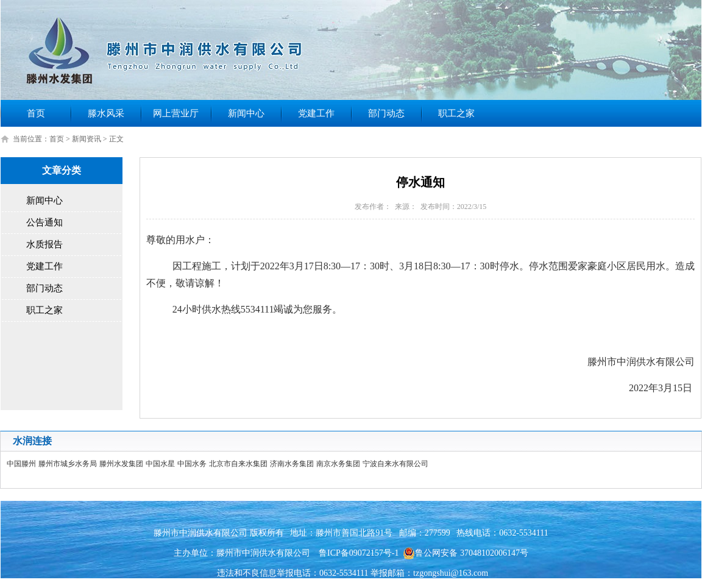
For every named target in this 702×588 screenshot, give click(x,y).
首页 (36, 113)
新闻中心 (246, 113)
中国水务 (192, 464)
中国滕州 (21, 464)
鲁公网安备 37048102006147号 (466, 553)
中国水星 (160, 464)
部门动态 (386, 113)
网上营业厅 (176, 113)
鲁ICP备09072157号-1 (359, 553)
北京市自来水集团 (238, 464)
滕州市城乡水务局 (68, 464)
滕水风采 (106, 113)
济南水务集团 (292, 464)
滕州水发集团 (121, 464)
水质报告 (44, 244)
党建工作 (316, 113)
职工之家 (456, 113)
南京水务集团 (338, 464)
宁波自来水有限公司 (395, 464)
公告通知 (44, 222)
